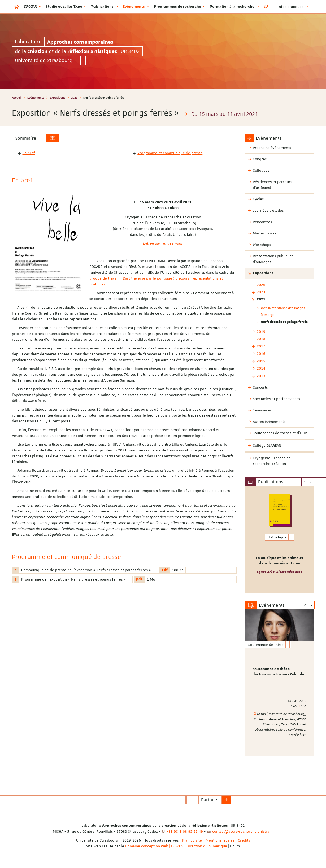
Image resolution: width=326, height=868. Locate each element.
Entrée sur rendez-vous (163, 243)
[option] (279, 540)
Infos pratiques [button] (293, 7)
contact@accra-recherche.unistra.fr (243, 831)
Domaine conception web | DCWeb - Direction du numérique (176, 846)
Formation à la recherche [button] (235, 7)
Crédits (244, 840)
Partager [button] (210, 800)
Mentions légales (220, 840)
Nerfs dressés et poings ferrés (284, 322)
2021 (74, 97)
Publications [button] (105, 7)
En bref (29, 153)
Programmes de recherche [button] (180, 7)
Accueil (17, 97)
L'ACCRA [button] (33, 7)
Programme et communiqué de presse (170, 153)
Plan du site (192, 840)
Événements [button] (136, 7)
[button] (266, 7)
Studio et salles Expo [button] (66, 7)
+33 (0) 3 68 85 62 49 (185, 831)
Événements (36, 97)
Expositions (58, 97)
